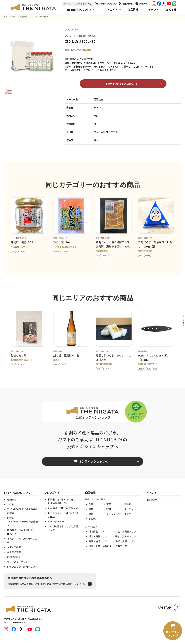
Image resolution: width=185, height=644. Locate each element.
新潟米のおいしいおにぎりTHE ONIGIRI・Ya (62, 506)
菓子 (109, 509)
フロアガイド (110, 9)
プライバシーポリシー (19, 566)
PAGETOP (169, 608)
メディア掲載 (14, 552)
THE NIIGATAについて (79, 9)
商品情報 (133, 9)
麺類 (91, 514)
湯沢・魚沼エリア (125, 546)
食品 (91, 509)
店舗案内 (12, 504)
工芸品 (128, 518)
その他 (92, 523)
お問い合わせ (14, 561)
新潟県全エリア (97, 536)
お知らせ (171, 9)
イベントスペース (57, 526)
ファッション (113, 518)
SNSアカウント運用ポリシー (22, 571)
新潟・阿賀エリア (98, 541)
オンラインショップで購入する (121, 84)
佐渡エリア (121, 551)
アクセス (12, 509)
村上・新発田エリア (126, 536)
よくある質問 (14, 557)
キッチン (129, 514)
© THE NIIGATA (183, 322)
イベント (153, 9)
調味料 (128, 509)
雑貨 (91, 518)
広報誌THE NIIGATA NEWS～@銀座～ (22, 526)
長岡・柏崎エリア (98, 546)
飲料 (109, 514)
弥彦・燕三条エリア (126, 541)
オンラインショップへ (91, 466)
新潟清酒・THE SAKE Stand (63, 513)
